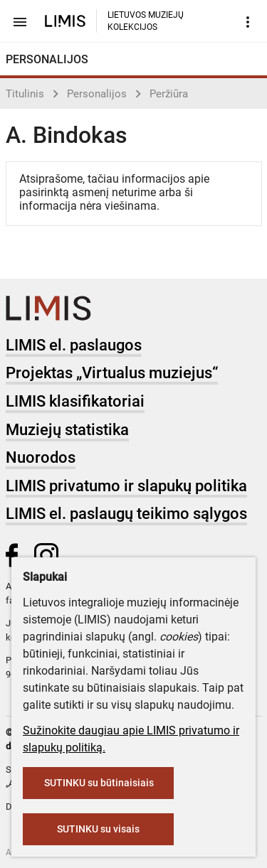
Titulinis (25, 94)
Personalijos (97, 94)
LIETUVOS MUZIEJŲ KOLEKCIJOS (146, 21)
